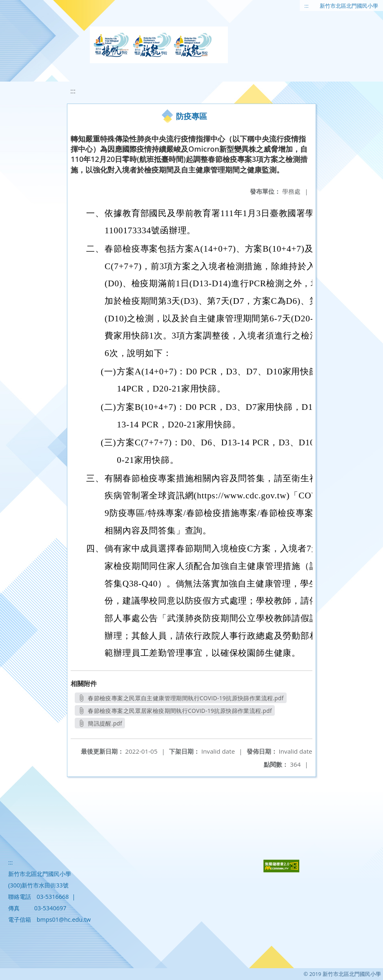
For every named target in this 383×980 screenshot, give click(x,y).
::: (307, 6)
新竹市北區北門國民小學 (349, 6)
